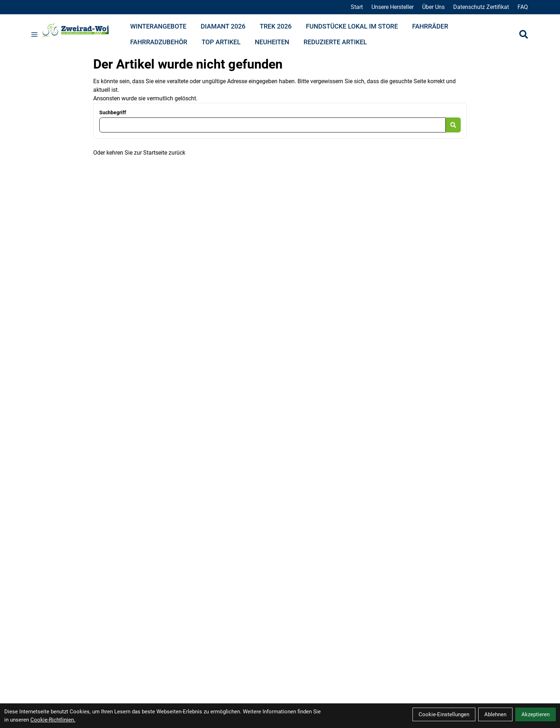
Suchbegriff (113, 112)
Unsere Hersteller (392, 7)
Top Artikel (221, 42)
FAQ (523, 7)
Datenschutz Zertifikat (481, 7)
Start (357, 7)
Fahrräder (430, 26)
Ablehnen (495, 714)
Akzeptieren (536, 714)
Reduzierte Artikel (335, 42)
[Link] (34, 34)
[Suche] (524, 34)
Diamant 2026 (223, 26)
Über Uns (433, 7)
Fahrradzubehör (159, 42)
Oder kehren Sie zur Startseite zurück (139, 153)
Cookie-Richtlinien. (53, 720)
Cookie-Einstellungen (444, 714)
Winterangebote (159, 26)
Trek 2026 (276, 26)
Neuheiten (272, 42)
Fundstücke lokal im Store (352, 26)
